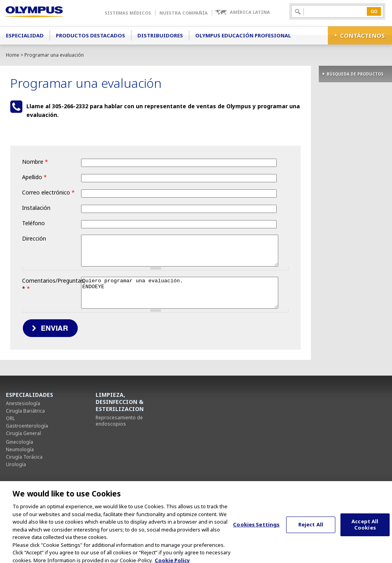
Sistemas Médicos (128, 13)
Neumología (20, 484)
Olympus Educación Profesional (243, 35)
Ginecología (19, 477)
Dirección (34, 238)
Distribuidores (160, 35)
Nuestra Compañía (184, 13)
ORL (10, 453)
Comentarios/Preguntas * (52, 298)
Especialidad (25, 35)
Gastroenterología (27, 461)
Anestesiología (23, 438)
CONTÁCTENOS (362, 35)
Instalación (36, 208)
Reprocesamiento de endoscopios (119, 456)
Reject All (311, 530)
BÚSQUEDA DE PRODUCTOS (355, 74)
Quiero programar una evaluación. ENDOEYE (132, 325)
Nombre (35, 162)
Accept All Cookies (365, 530)
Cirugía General (23, 468)
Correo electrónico (48, 192)
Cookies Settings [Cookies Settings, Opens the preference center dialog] (256, 530)
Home (13, 55)
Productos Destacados (91, 35)
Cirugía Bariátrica (25, 446)
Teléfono (33, 223)
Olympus (45, 13)
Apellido (34, 177)
